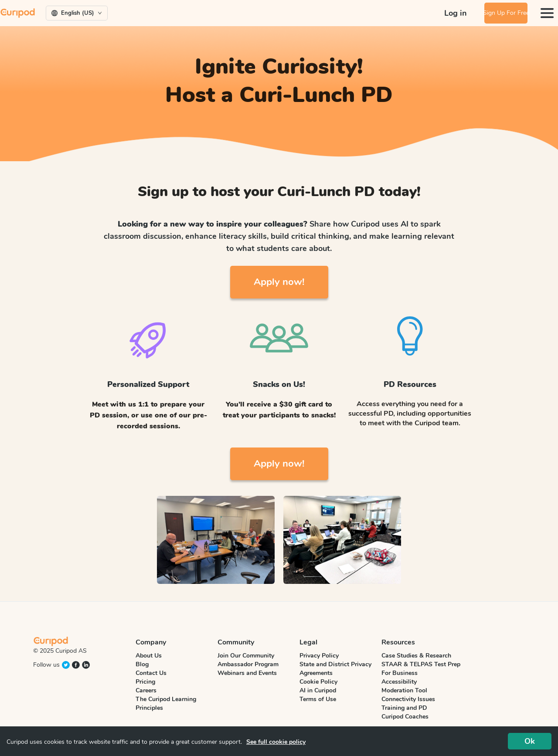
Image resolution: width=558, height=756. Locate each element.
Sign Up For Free (499, 13)
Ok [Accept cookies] (530, 741)
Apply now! (279, 282)
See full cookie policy (276, 742)
